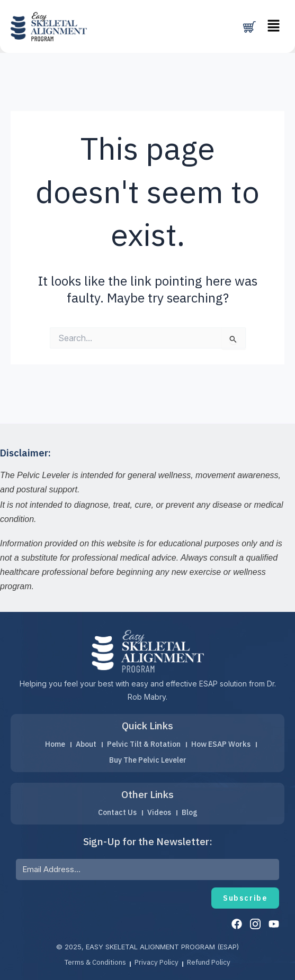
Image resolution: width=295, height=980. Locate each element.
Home (52, 743)
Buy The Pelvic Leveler (147, 759)
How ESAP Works (224, 743)
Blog (191, 812)
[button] (274, 26)
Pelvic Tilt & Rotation (145, 743)
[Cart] (249, 27)
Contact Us (115, 812)
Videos (159, 812)
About (85, 743)
